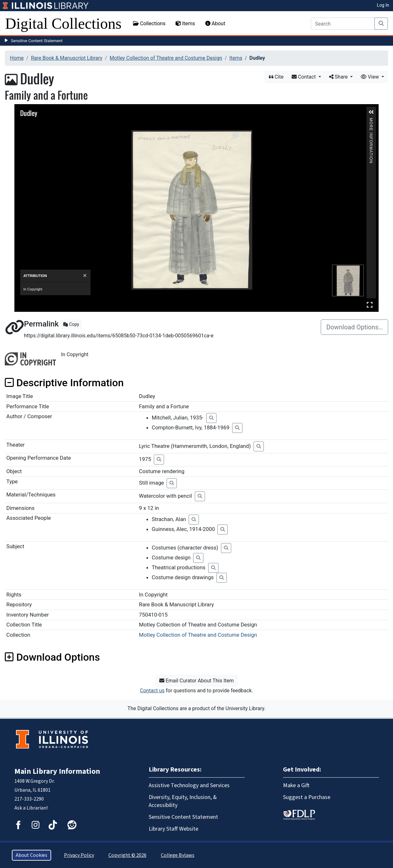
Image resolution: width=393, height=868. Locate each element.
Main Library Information (57, 771)
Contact (304, 77)
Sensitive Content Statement (37, 41)
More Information (371, 121)
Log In (383, 5)
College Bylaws (178, 855)
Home (17, 58)
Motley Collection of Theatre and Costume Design (166, 58)
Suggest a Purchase (307, 797)
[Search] (343, 24)
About (215, 23)
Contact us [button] (152, 691)
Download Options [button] (52, 657)
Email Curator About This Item (196, 681)
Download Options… (354, 327)
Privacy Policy (79, 855)
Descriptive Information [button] (64, 383)
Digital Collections (63, 23)
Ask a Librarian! (31, 808)
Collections (149, 23)
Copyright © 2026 (127, 855)
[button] (371, 112)
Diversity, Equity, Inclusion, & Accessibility (183, 801)
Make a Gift (296, 785)
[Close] (85, 276)
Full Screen (370, 305)
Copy (71, 324)
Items (185, 23)
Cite (276, 77)
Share (339, 77)
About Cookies (31, 855)
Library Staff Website (173, 829)
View (370, 77)
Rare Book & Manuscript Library (67, 58)
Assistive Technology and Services (189, 785)
